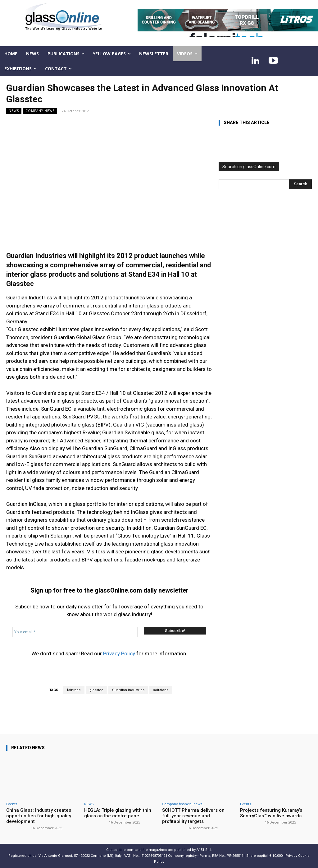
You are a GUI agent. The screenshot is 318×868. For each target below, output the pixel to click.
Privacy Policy (119, 653)
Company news (40, 111)
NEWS (14, 111)
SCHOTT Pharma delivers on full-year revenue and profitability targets (193, 816)
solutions (161, 690)
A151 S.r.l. (204, 850)
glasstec (96, 690)
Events (12, 804)
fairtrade (74, 690)
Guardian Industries (128, 690)
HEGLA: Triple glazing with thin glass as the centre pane (118, 813)
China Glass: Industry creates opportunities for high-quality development (39, 816)
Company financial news (182, 804)
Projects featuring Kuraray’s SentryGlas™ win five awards (271, 813)
